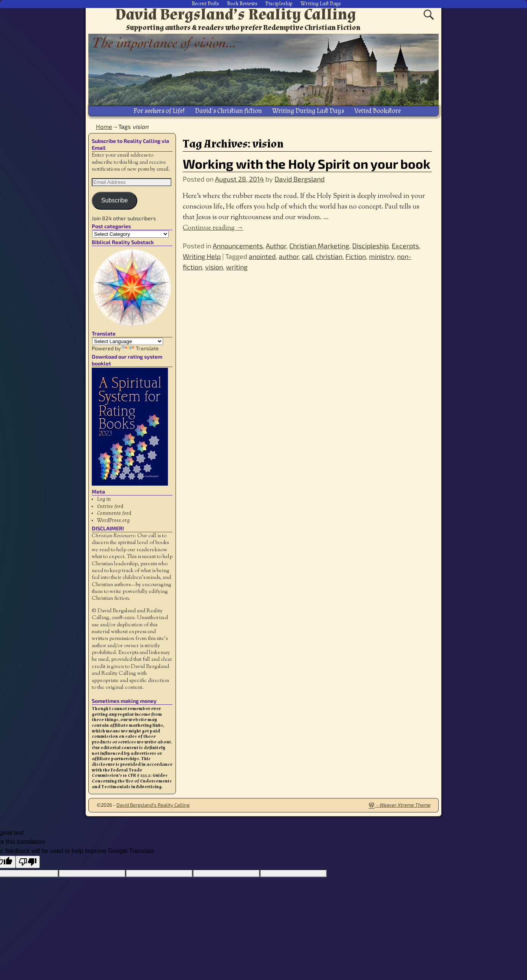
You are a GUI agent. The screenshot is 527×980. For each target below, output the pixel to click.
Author (276, 245)
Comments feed (114, 513)
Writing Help (202, 256)
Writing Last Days (321, 4)
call (307, 256)
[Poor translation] (28, 861)
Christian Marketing (319, 245)
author (289, 256)
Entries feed (110, 506)
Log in (104, 499)
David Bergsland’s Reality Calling (236, 14)
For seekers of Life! (159, 111)
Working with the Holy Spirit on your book (307, 163)
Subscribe (114, 200)
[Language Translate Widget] (128, 341)
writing (237, 267)
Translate (140, 348)
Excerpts (405, 245)
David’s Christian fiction (228, 111)
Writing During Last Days (308, 111)
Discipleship (279, 4)
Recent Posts (205, 4)
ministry (381, 256)
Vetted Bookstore (378, 111)
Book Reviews (242, 4)
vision (214, 267)
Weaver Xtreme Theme (405, 804)
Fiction (356, 256)
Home (104, 126)
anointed (262, 256)
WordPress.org (113, 520)
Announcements (238, 245)
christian (329, 256)
